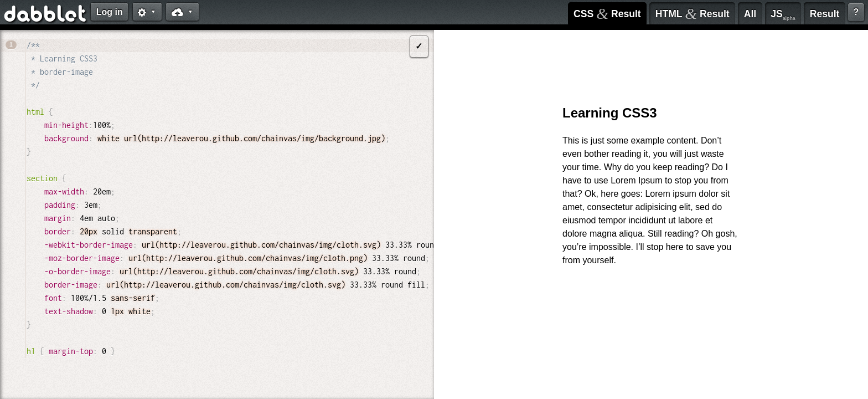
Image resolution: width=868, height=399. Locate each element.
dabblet (46, 16)
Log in (110, 12)
